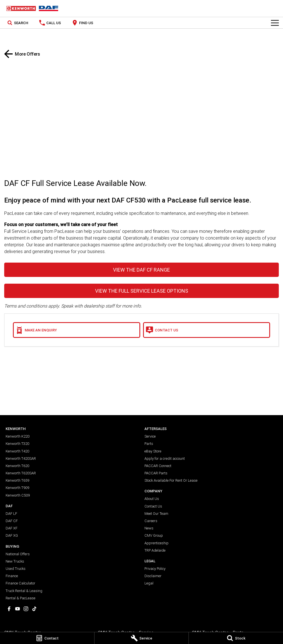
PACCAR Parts (156, 473)
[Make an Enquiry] (77, 330)
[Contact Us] (207, 330)
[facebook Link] (9, 609)
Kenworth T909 (17, 488)
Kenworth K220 (18, 436)
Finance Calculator (20, 583)
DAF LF (11, 514)
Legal (149, 583)
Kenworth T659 (17, 480)
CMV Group (154, 535)
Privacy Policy (155, 569)
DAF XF (11, 528)
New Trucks (15, 561)
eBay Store (153, 451)
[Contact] (47, 638)
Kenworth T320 (17, 444)
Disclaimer (153, 576)
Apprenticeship (157, 543)
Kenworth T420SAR (21, 458)
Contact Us (153, 506)
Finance (12, 576)
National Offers (18, 554)
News (149, 528)
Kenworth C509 (18, 495)
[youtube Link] (18, 609)
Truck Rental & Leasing (24, 591)
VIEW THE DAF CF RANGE (141, 270)
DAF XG (12, 535)
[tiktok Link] (34, 609)
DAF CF (12, 521)
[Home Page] (32, 8)
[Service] (142, 638)
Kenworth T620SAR (21, 473)
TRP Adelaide (155, 550)
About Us (152, 499)
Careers (151, 521)
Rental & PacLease (20, 598)
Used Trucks (16, 569)
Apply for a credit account (165, 458)
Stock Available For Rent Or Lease (171, 480)
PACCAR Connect (158, 466)
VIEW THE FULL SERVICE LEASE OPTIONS (142, 291)
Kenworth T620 (17, 466)
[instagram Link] (26, 609)
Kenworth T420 (17, 451)
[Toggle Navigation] (275, 23)
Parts (149, 444)
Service (150, 436)
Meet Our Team (156, 514)
